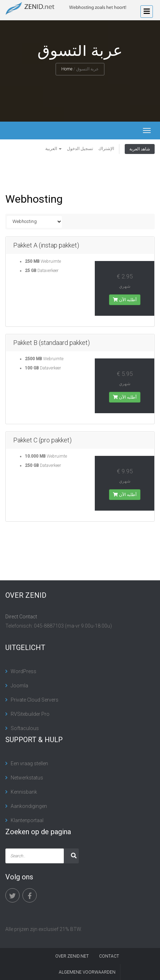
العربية (53, 149)
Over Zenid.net (72, 956)
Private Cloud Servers (35, 700)
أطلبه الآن (125, 300)
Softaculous (25, 728)
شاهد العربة (140, 149)
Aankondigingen (29, 806)
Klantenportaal (27, 820)
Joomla (19, 686)
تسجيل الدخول (80, 149)
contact (109, 956)
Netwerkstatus (27, 778)
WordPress (24, 671)
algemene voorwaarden (87, 972)
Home (67, 69)
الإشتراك (106, 149)
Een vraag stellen (29, 763)
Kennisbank (24, 792)
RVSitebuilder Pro (30, 714)
